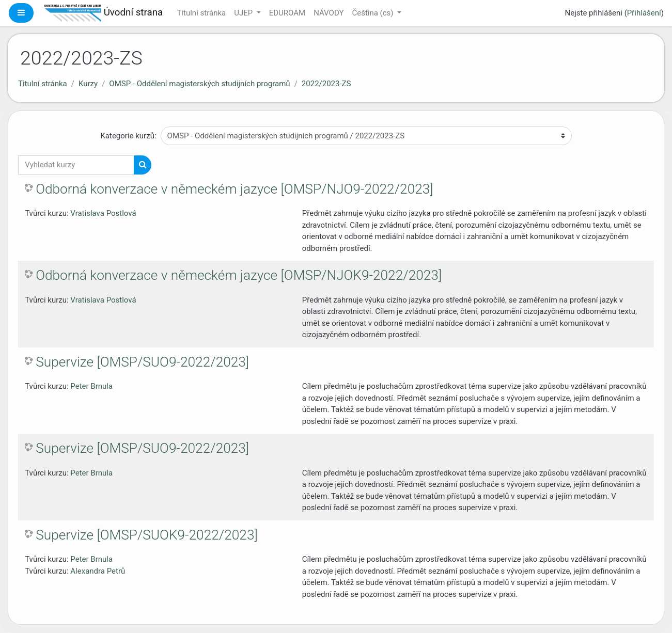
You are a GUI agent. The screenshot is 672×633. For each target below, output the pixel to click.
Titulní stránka (201, 13)
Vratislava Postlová (103, 213)
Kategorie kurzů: (128, 136)
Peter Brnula (91, 386)
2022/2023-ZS (326, 84)
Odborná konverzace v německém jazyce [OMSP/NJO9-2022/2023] (234, 189)
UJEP (244, 13)
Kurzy (88, 84)
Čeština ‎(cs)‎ (373, 13)
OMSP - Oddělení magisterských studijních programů (199, 84)
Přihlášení (644, 13)
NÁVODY (329, 13)
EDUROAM (287, 13)
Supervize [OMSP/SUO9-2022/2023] (142, 362)
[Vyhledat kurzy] (76, 165)
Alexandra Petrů (98, 571)
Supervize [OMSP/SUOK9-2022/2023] (147, 535)
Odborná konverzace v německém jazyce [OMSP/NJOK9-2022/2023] (239, 275)
